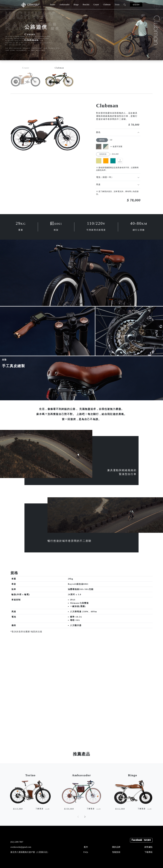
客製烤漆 (103, 154)
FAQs (86, 852)
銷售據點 (148, 847)
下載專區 (148, 852)
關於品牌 (116, 847)
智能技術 (116, 852)
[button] (85, 817)
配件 (86, 847)
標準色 (102, 140)
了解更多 (39, 809)
